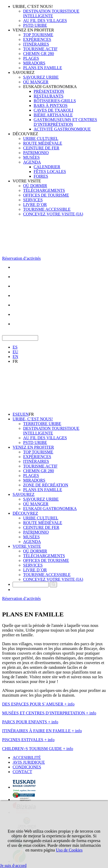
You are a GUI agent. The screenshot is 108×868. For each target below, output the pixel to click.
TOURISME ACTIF (40, 49)
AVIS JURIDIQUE (29, 762)
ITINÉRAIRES (36, 44)
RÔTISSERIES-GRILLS (55, 101)
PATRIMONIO (36, 153)
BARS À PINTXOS (51, 105)
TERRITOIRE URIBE (42, 424)
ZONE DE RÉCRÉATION (46, 485)
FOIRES (41, 176)
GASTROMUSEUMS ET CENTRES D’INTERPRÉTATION (65, 122)
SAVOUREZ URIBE (41, 77)
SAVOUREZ (24, 72)
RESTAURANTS (48, 96)
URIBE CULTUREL (41, 139)
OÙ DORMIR (35, 186)
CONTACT (22, 772)
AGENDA (32, 162)
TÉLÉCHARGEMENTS (44, 190)
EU (15, 352)
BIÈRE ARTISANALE (53, 115)
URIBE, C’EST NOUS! (33, 6)
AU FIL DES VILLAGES (45, 21)
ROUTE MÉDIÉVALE (43, 143)
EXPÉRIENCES (37, 39)
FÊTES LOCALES (50, 172)
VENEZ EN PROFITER (33, 30)
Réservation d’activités (21, 258)
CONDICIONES (27, 767)
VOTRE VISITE (27, 181)
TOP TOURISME (38, 35)
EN (15, 357)
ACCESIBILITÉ (27, 758)
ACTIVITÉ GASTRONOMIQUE (62, 129)
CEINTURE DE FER (41, 148)
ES (15, 347)
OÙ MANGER (36, 82)
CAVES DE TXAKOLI (53, 110)
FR (15, 361)
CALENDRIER (47, 167)
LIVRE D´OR (35, 205)
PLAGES (31, 58)
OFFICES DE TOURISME (46, 195)
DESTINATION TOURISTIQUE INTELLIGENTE (51, 13)
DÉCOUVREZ (25, 134)
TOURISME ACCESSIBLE (47, 209)
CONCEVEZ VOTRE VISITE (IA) (53, 214)
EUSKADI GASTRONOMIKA (50, 87)
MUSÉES (31, 157)
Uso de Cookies (69, 850)
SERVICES (33, 200)
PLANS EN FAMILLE (43, 68)
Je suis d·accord (13, 866)
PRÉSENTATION (49, 91)
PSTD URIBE (35, 25)
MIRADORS (34, 63)
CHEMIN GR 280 (38, 54)
